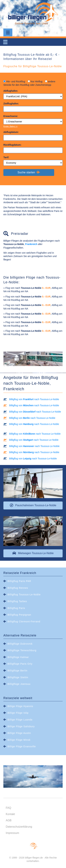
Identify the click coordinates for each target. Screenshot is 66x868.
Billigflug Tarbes (17, 601)
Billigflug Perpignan (19, 615)
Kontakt (10, 814)
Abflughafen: (11, 91)
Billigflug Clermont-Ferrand (24, 622)
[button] (33, 505)
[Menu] (8, 32)
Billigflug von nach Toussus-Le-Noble (34, 399)
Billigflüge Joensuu (19, 684)
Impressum (12, 833)
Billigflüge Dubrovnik (20, 644)
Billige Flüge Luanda (20, 720)
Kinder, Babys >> (10, 126)
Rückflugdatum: (12, 145)
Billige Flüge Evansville (22, 746)
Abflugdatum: (11, 132)
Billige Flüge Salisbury (21, 726)
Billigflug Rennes (18, 588)
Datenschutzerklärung (19, 827)
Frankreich (31, 244)
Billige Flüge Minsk (19, 740)
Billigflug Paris (16, 608)
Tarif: (6, 157)
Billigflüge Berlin (17, 671)
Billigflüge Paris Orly (20, 664)
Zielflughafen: (11, 104)
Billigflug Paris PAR (19, 581)
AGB (9, 820)
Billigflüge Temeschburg (22, 650)
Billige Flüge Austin (19, 733)
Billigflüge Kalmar (18, 657)
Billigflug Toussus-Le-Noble (24, 595)
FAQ (8, 808)
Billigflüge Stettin (18, 677)
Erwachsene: (11, 116)
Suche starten (29, 172)
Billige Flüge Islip (18, 713)
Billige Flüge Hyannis (20, 706)
